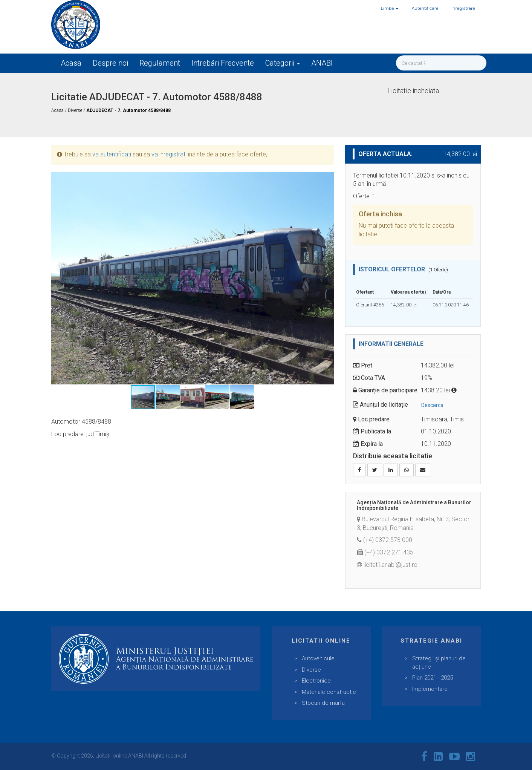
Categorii (283, 63)
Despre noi (110, 63)
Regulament (160, 63)
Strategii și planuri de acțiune (439, 662)
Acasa (71, 63)
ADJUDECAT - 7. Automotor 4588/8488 (128, 110)
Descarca (432, 405)
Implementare (430, 689)
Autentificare (425, 8)
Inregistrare (463, 8)
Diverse (76, 110)
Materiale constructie (329, 692)
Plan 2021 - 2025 (433, 678)
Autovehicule (318, 658)
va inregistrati (169, 154)
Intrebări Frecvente (223, 63)
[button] (327, 179)
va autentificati (112, 154)
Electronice (316, 681)
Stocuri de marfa (323, 703)
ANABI (322, 63)
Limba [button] (390, 8)
